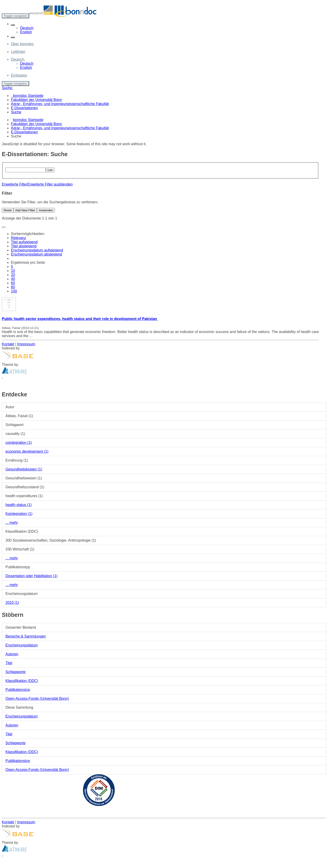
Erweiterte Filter (15, 184)
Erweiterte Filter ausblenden (50, 184)
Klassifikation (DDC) (22, 681)
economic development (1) (27, 451)
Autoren (12, 654)
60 (13, 283)
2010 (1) (12, 603)
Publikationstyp (18, 690)
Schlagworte (15, 672)
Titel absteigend (24, 246)
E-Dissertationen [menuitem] (24, 108)
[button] (13, 25)
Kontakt (8, 344)
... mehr (12, 523)
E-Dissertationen (24, 132)
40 (13, 279)
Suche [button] (8, 88)
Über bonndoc (22, 44)
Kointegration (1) (19, 514)
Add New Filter (25, 210)
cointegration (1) (19, 443)
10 (13, 271)
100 (14, 291)
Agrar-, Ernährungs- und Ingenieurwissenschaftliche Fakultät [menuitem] (60, 104)
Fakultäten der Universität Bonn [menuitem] (36, 100)
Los (50, 170)
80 (13, 287)
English (26, 32)
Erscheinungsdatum (22, 645)
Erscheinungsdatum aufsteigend (37, 250)
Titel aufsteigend (24, 242)
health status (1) (19, 505)
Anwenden (46, 210)
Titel (9, 663)
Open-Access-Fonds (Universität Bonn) (37, 699)
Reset (8, 210)
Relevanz (19, 238)
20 (13, 275)
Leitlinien (18, 52)
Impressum (26, 344)
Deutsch (27, 28)
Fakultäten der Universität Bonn (36, 124)
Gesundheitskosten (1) (24, 469)
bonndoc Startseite (28, 120)
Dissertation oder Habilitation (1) (32, 576)
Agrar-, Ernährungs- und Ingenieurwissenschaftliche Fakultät (60, 128)
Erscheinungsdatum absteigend (36, 254)
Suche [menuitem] (16, 112)
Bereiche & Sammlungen (26, 636)
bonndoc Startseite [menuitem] (27, 96)
